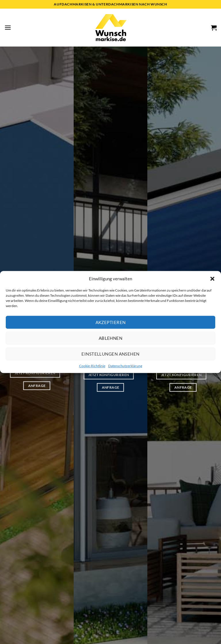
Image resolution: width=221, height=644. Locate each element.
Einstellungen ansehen (110, 354)
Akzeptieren (111, 322)
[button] (212, 279)
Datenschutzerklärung (125, 366)
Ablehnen (111, 338)
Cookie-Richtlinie (92, 366)
